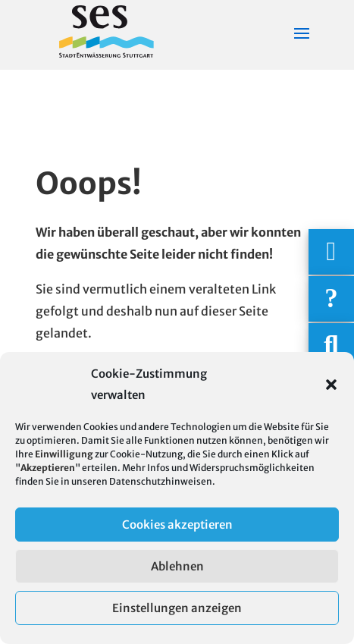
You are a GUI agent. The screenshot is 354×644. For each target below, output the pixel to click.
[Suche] (331, 346)
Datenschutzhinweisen (161, 481)
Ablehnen (177, 566)
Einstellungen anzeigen (177, 608)
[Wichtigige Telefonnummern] (331, 252)
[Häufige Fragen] (331, 299)
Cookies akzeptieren (177, 525)
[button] (331, 385)
